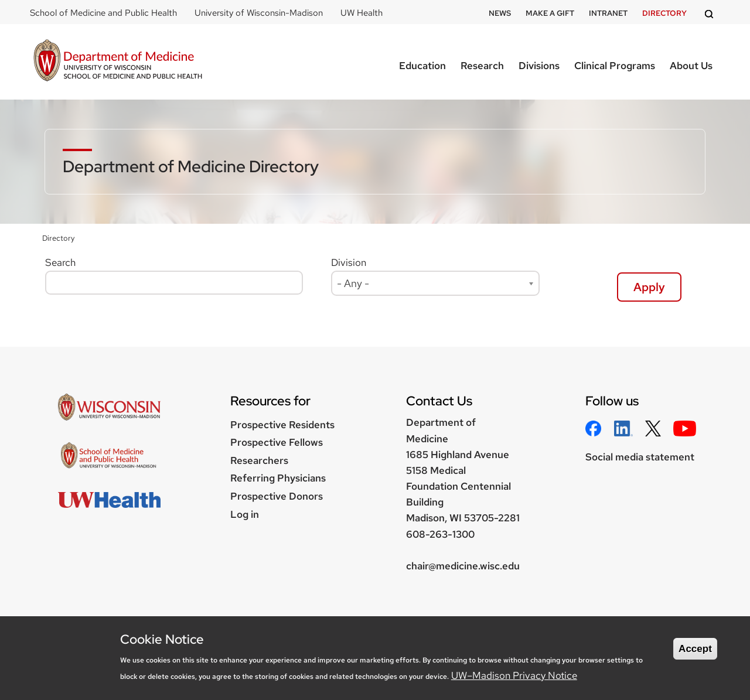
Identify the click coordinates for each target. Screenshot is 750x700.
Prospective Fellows (277, 442)
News (500, 13)
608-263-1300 (440, 534)
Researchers (259, 460)
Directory (664, 13)
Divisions (539, 66)
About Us (691, 66)
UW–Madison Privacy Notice (514, 675)
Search (60, 262)
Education (422, 66)
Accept (695, 649)
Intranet (608, 13)
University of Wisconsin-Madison (259, 13)
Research (482, 66)
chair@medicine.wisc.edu (463, 566)
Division (349, 262)
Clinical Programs (615, 66)
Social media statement (640, 457)
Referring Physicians (278, 478)
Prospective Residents (282, 425)
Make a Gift (550, 13)
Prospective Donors (277, 496)
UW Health (362, 13)
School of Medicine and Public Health (103, 13)
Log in (245, 514)
